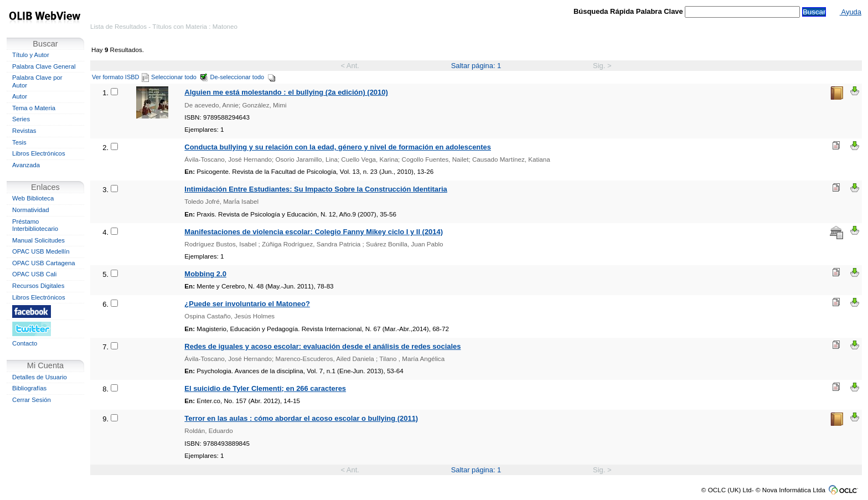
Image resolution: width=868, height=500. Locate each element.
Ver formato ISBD (120, 77)
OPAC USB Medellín (41, 251)
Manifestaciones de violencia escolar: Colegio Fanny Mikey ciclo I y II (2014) (314, 232)
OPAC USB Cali (34, 274)
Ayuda (851, 12)
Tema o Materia (34, 108)
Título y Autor (31, 55)
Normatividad (31, 210)
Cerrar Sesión (32, 400)
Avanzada (26, 165)
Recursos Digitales (38, 286)
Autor (20, 96)
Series (21, 119)
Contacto (25, 343)
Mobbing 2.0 (205, 274)
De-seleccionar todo (243, 77)
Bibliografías (29, 388)
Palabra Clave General (44, 66)
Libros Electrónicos (39, 153)
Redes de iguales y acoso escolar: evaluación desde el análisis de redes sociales (322, 346)
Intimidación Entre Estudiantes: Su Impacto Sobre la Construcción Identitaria (316, 189)
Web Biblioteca (33, 198)
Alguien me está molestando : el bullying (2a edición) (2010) (286, 92)
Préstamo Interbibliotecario (35, 225)
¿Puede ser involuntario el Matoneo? (247, 304)
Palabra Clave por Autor (37, 81)
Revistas (24, 131)
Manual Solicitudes (38, 240)
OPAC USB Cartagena (44, 263)
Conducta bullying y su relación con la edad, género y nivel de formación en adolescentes (338, 147)
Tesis (19, 142)
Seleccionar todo (180, 77)
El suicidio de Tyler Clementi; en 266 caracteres (265, 388)
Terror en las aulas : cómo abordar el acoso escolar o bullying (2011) (301, 418)
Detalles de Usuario (40, 377)
